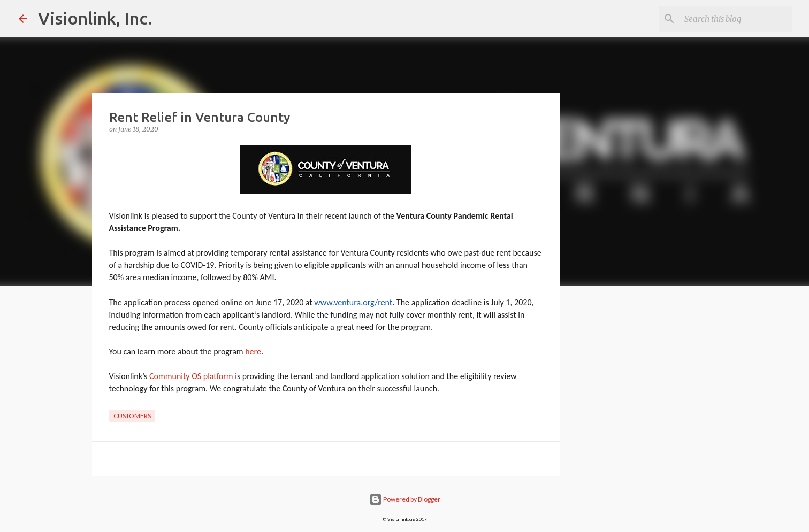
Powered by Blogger (405, 499)
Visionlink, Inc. (95, 18)
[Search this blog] (736, 19)
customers (132, 416)
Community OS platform (191, 376)
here (253, 352)
